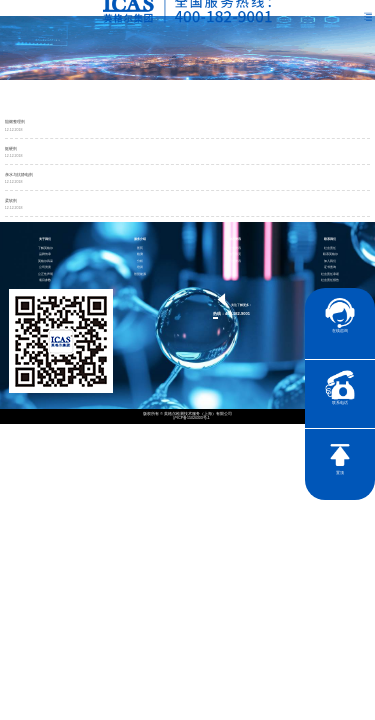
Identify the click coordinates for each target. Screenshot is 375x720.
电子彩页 (235, 254)
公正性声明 (45, 274)
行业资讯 (235, 261)
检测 (140, 254)
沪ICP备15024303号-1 (191, 418)
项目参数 (45, 280)
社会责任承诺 (330, 274)
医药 (140, 248)
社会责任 (330, 248)
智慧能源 (140, 274)
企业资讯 (235, 248)
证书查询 (330, 267)
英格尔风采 (45, 261)
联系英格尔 (330, 254)
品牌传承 (45, 254)
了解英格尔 (45, 248)
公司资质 (45, 267)
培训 (140, 267)
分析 (140, 261)
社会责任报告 (330, 280)
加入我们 (330, 261)
